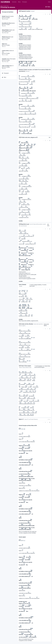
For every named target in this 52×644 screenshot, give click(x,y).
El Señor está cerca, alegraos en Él (29, 137)
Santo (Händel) (22, 285)
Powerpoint (5, 73)
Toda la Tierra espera (11, 59)
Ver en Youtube (6, 18)
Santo (6, 44)
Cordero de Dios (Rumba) (27, 324)
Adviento (13, 23)
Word (4, 77)
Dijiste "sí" (12, 66)
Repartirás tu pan (10, 37)
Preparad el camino (10, 16)
